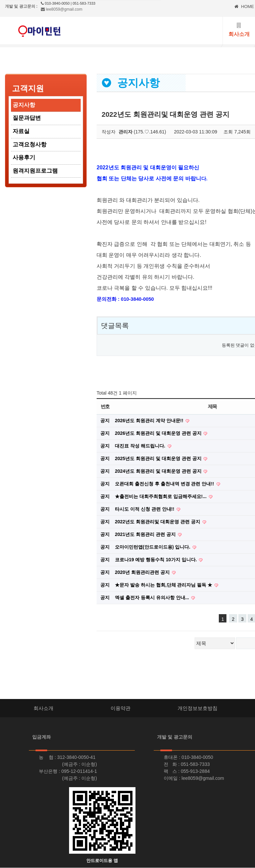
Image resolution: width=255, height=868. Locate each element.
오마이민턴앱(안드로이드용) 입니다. (153, 547)
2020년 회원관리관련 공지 (143, 572)
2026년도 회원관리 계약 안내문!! (150, 421)
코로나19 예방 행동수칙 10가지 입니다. (156, 560)
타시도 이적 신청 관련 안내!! (145, 509)
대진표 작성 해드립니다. (141, 446)
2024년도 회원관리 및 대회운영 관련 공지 (159, 471)
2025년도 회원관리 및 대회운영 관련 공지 (159, 458)
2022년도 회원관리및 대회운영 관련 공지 (158, 522)
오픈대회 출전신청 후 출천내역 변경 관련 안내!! (165, 484)
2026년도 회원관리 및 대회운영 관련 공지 (159, 433)
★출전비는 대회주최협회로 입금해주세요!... (161, 496)
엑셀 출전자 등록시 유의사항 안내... (153, 598)
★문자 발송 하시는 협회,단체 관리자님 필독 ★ (164, 585)
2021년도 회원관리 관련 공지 (146, 534)
